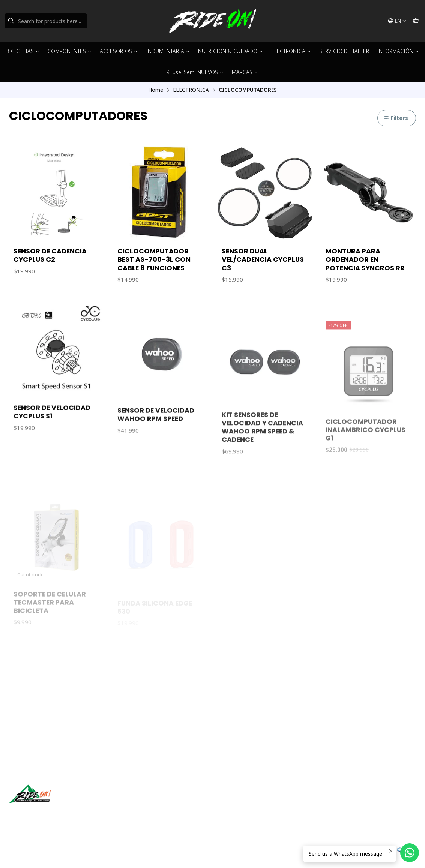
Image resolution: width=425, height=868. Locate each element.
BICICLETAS (23, 51)
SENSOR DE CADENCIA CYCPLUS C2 (50, 255)
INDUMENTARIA (168, 51)
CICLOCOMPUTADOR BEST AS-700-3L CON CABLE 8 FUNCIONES (154, 259)
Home (156, 90)
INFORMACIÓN (398, 51)
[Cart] (416, 21)
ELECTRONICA (291, 51)
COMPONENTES (70, 51)
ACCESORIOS (119, 51)
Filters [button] (396, 118)
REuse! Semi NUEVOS (195, 72)
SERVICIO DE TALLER (344, 51)
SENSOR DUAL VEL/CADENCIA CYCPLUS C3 (263, 259)
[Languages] (397, 21)
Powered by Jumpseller (83, 853)
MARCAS (245, 72)
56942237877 (238, 812)
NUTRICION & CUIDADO (231, 51)
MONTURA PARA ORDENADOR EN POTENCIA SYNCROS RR (365, 259)
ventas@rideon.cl (242, 802)
